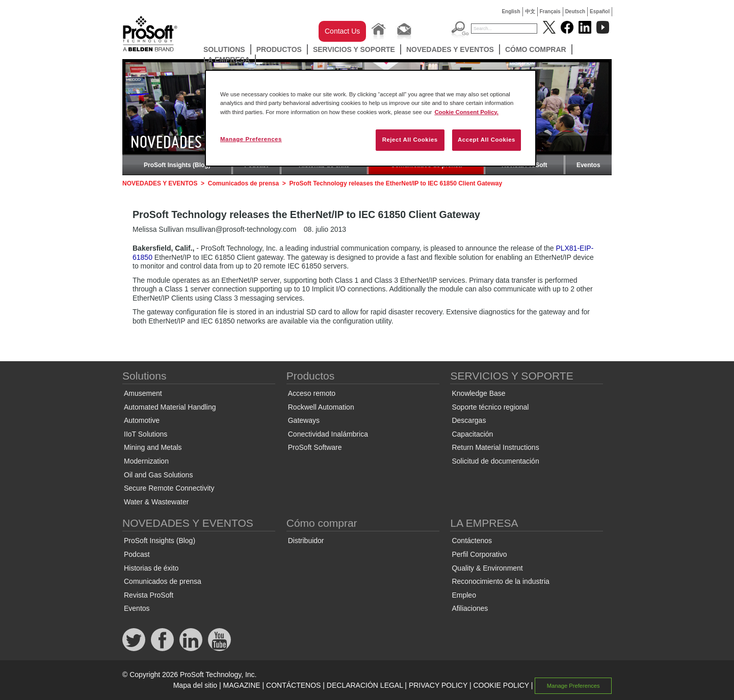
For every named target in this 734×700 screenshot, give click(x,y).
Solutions (224, 49)
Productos (279, 49)
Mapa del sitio (195, 685)
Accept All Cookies (487, 140)
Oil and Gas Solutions (158, 475)
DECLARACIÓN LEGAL (365, 685)
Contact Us (342, 31)
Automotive (142, 420)
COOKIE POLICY (501, 685)
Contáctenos (472, 541)
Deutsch (575, 11)
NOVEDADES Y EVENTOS (450, 49)
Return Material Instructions (495, 447)
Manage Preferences (573, 686)
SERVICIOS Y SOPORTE (354, 49)
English (511, 11)
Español (600, 11)
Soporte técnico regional (490, 407)
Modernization (146, 461)
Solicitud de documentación (495, 461)
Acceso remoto (312, 393)
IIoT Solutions (146, 434)
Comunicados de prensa (243, 183)
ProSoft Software (315, 447)
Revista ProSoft (149, 595)
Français (550, 11)
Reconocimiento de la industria (500, 581)
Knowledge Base (478, 393)
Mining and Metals (153, 447)
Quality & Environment (487, 568)
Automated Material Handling (170, 407)
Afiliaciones (470, 608)
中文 (530, 11)
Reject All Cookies (410, 140)
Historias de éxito (151, 568)
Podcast (137, 554)
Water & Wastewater (156, 502)
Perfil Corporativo (479, 554)
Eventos (588, 165)
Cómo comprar (536, 49)
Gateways (304, 420)
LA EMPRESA (227, 60)
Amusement (143, 393)
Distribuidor (306, 541)
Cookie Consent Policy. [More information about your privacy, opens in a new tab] (466, 112)
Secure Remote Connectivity (169, 488)
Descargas (469, 420)
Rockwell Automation (321, 407)
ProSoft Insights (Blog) (177, 165)
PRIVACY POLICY (438, 685)
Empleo (464, 595)
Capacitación (472, 434)
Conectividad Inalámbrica (328, 434)
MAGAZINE (242, 685)
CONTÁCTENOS (293, 685)
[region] (371, 118)
